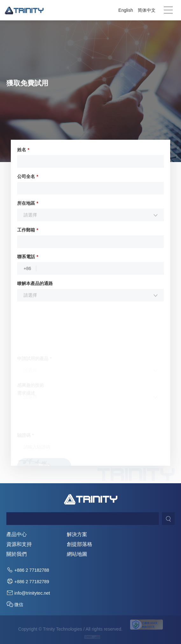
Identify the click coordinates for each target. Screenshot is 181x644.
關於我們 (17, 554)
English (126, 10)
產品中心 (17, 534)
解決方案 (77, 534)
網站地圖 (77, 554)
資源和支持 (19, 544)
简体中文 (147, 10)
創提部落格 (80, 544)
